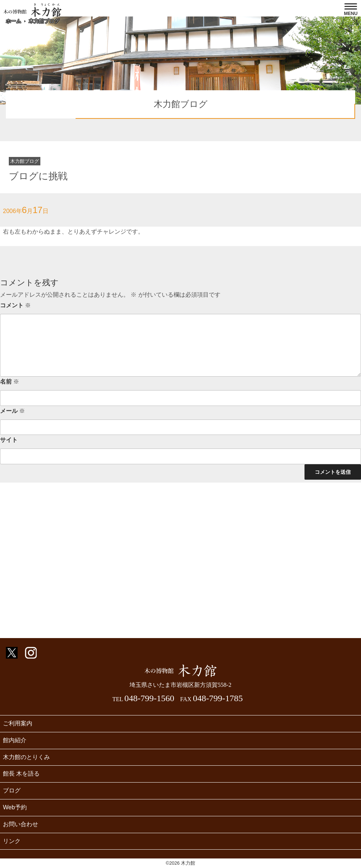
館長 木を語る (21, 774)
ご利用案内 (18, 723)
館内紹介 (15, 740)
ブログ (12, 790)
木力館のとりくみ (26, 757)
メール (12, 411)
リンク (12, 841)
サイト (9, 440)
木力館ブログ (44, 21)
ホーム (14, 21)
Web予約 (15, 807)
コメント (15, 305)
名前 (10, 382)
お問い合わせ (21, 824)
